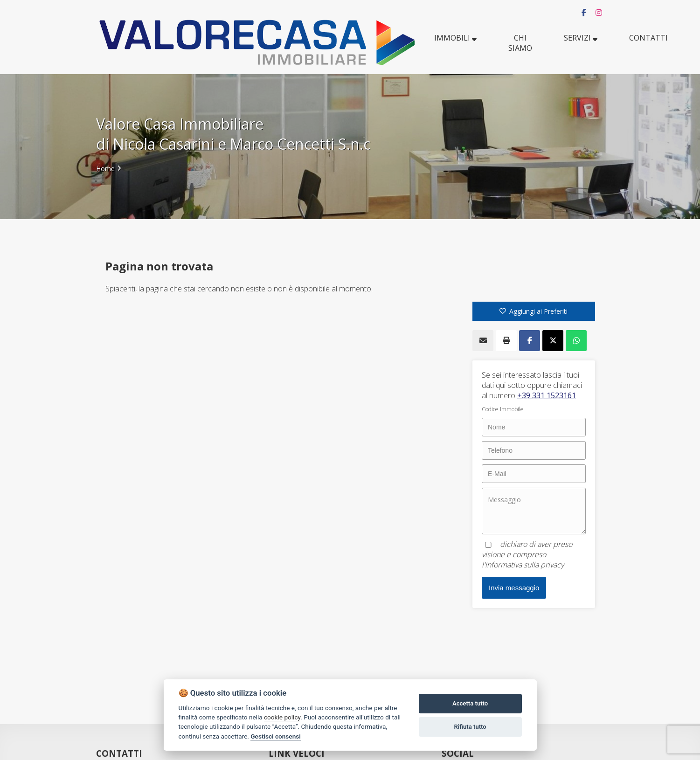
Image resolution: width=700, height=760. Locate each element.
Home (105, 169)
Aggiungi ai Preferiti (534, 311)
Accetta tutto (470, 703)
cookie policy (282, 717)
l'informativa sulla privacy (523, 565)
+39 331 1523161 (547, 395)
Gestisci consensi (275, 736)
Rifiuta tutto (470, 727)
